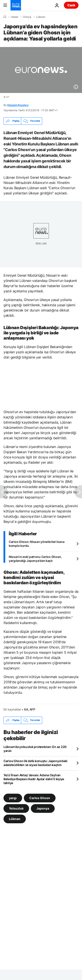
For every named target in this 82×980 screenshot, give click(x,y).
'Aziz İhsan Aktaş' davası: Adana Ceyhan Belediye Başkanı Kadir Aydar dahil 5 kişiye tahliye (34, 779)
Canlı (71, 5)
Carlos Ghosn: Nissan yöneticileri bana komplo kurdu (37, 544)
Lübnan (41, 17)
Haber (15, 17)
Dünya (27, 17)
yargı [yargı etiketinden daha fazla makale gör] (13, 798)
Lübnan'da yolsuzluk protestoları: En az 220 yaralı (35, 749)
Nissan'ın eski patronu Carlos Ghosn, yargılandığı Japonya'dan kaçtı (35, 559)
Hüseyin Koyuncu (18, 105)
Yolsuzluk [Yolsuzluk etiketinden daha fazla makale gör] (16, 808)
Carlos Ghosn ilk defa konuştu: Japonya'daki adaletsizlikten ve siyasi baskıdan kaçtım (35, 763)
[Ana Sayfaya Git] (16, 5)
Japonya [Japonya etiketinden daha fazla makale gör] (43, 808)
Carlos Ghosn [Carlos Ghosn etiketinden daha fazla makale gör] (40, 798)
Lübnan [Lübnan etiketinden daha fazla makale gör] (15, 819)
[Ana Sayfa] (5, 17)
